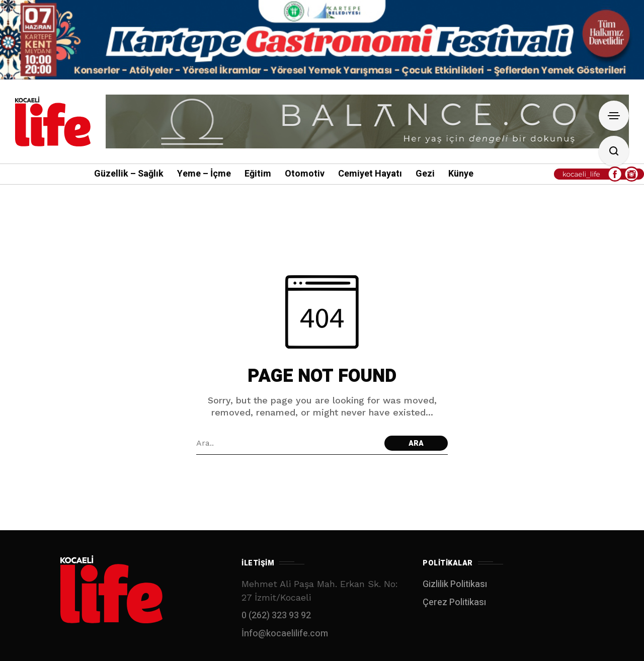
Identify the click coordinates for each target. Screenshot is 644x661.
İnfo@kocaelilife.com (285, 634)
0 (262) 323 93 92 (276, 615)
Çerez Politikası (454, 602)
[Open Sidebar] (614, 116)
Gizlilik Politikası (455, 584)
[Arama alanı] (288, 443)
